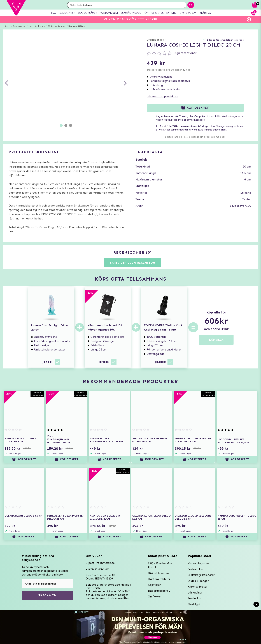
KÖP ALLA (216, 340)
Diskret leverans (159, 573)
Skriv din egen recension (133, 263)
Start (7, 26)
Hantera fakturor (159, 579)
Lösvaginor (195, 593)
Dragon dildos (77, 26)
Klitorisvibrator (198, 587)
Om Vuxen (155, 597)
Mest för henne (37, 26)
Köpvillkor (154, 585)
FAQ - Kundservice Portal (160, 565)
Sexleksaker (19, 26)
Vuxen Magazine (199, 563)
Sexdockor (195, 598)
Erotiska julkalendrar (201, 575)
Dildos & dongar (57, 26)
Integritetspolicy (159, 591)
